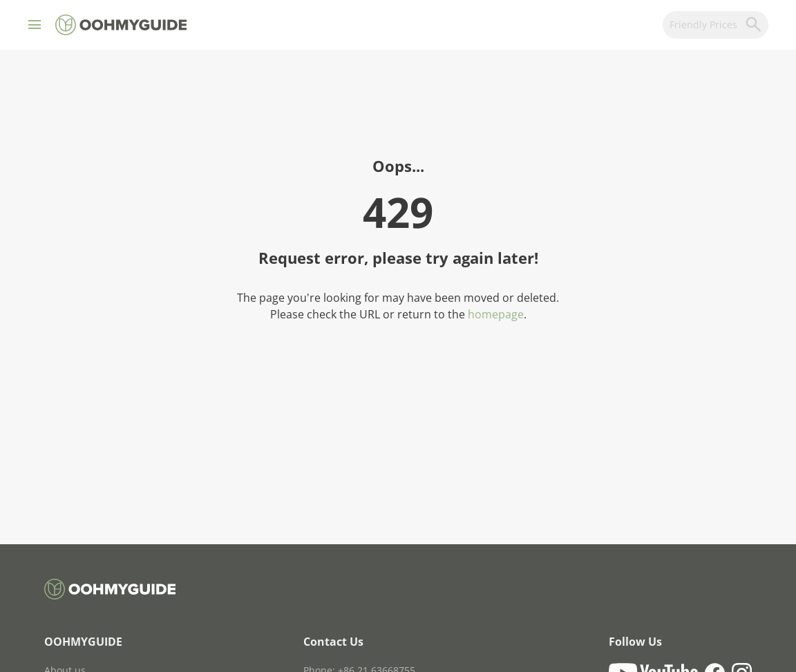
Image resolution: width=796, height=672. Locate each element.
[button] (35, 25)
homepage (496, 314)
